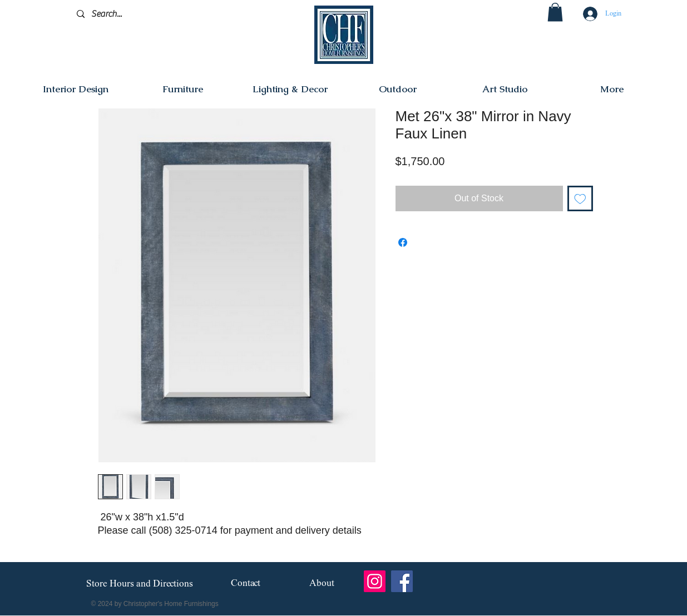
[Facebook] (402, 581)
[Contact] (246, 584)
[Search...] (129, 14)
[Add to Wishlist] (580, 198)
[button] (555, 12)
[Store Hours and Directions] (140, 584)
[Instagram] (375, 581)
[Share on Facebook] (403, 242)
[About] (322, 584)
